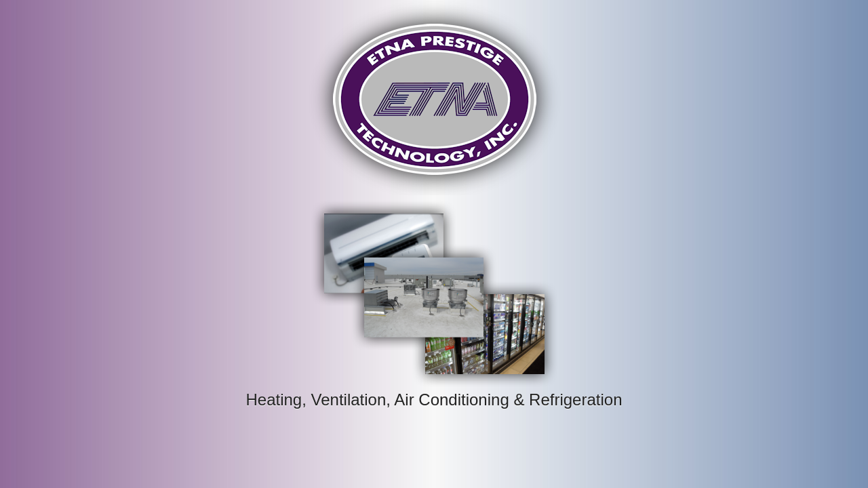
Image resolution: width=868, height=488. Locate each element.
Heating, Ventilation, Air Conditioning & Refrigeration (434, 400)
